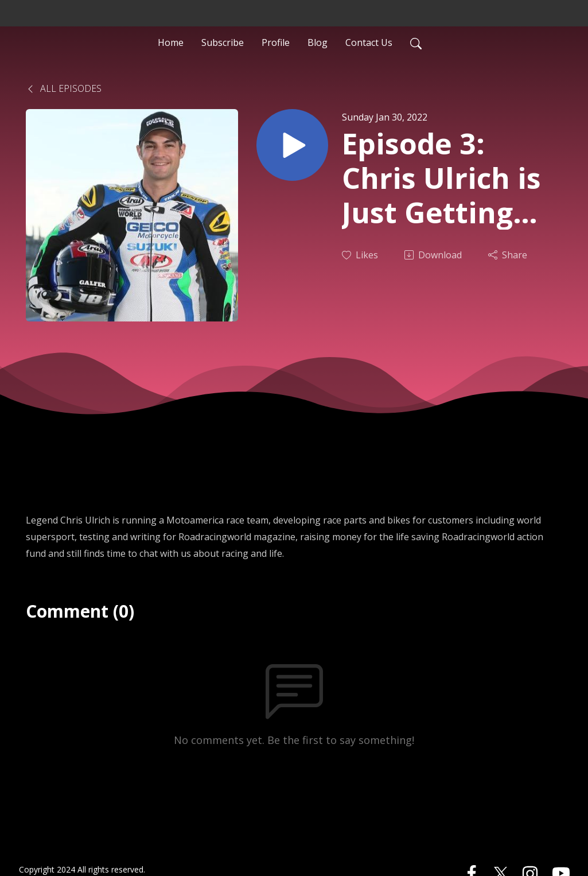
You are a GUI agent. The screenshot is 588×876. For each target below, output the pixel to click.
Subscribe (223, 42)
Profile (276, 42)
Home (171, 42)
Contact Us (369, 42)
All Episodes (64, 88)
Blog (318, 42)
